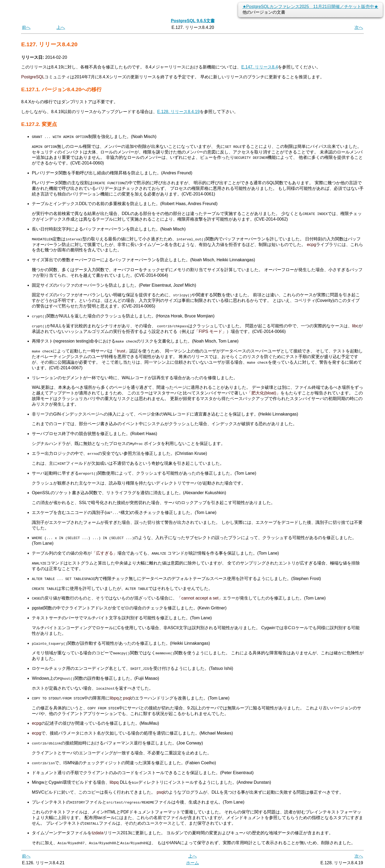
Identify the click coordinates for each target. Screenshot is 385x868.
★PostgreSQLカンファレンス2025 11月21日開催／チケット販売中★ (310, 7)
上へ (61, 27)
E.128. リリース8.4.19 (178, 112)
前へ (26, 27)
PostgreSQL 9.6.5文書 (193, 21)
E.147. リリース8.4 (259, 67)
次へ (359, 27)
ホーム (192, 862)
